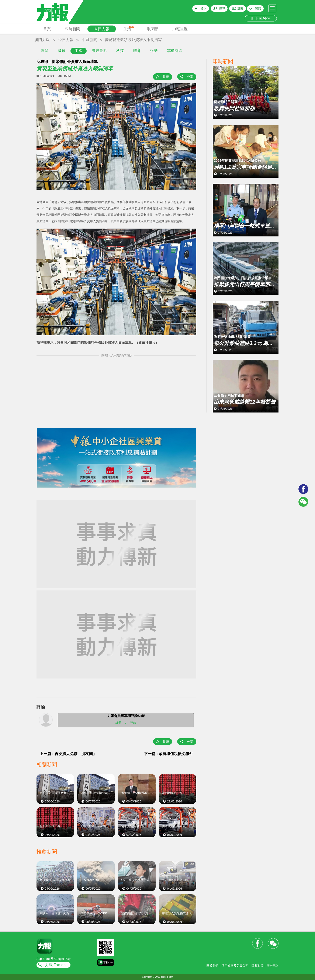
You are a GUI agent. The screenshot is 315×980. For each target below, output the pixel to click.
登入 (204, 9)
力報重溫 (180, 29)
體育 (137, 51)
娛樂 (154, 51)
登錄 (133, 723)
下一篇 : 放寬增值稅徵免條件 (169, 754)
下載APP (261, 18)
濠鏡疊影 (99, 51)
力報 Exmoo (55, 965)
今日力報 (102, 29)
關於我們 (212, 966)
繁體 (258, 9)
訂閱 (240, 9)
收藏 (166, 77)
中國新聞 (90, 40)
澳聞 (45, 51)
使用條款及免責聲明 (235, 966)
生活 (129, 28)
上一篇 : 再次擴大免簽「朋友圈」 (68, 754)
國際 (62, 51)
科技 (120, 51)
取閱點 (153, 29)
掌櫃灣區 (175, 51)
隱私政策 (257, 966)
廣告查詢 (273, 966)
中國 (79, 51)
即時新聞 (72, 29)
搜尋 (222, 9)
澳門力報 (42, 40)
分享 (190, 77)
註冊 (118, 723)
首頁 (47, 29)
